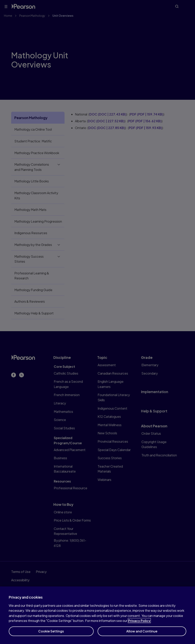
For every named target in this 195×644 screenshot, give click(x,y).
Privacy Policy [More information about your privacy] (139, 625)
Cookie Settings (51, 635)
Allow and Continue (142, 635)
